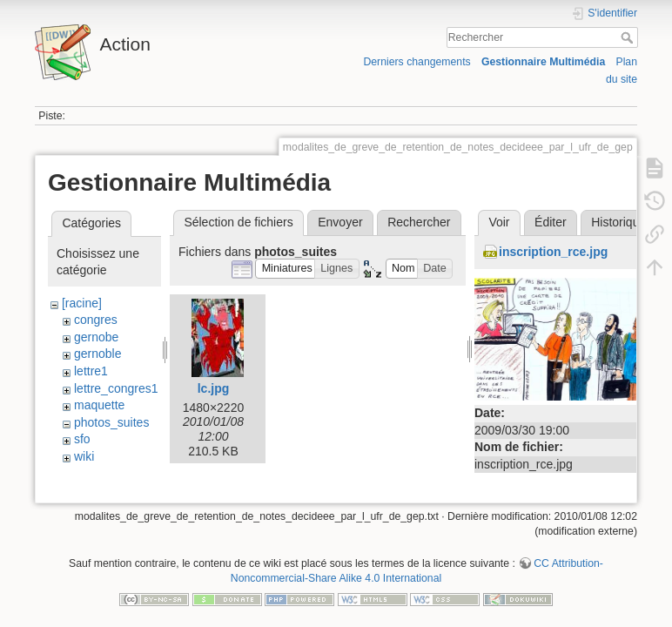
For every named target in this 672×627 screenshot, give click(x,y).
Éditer (551, 222)
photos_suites (111, 422)
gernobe (96, 337)
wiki (84, 456)
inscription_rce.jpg (553, 252)
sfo (82, 439)
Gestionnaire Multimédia (543, 62)
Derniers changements (417, 62)
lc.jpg (214, 388)
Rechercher (629, 37)
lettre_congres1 (116, 388)
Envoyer (340, 222)
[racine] (82, 303)
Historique (618, 222)
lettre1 (91, 371)
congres (96, 320)
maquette (99, 405)
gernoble (98, 354)
